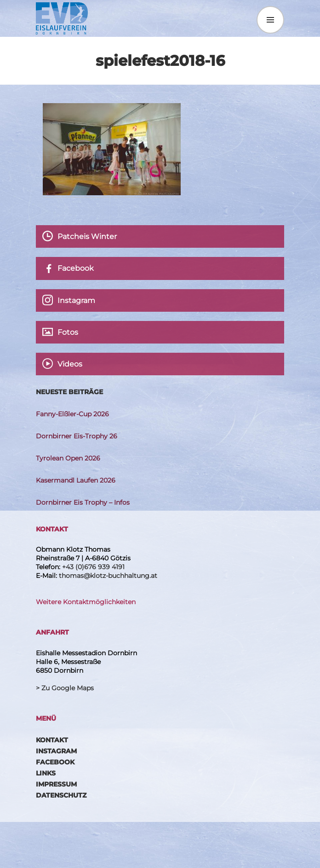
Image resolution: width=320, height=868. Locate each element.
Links (46, 773)
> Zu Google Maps (65, 688)
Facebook (55, 762)
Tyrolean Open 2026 (68, 458)
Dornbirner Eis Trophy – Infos (83, 502)
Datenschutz (61, 795)
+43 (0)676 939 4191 (93, 567)
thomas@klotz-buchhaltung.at (108, 576)
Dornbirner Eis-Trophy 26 (77, 436)
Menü (270, 20)
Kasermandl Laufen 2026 (76, 480)
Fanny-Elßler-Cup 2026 (72, 414)
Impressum (56, 784)
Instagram (56, 751)
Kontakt (52, 740)
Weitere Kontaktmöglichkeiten (86, 602)
